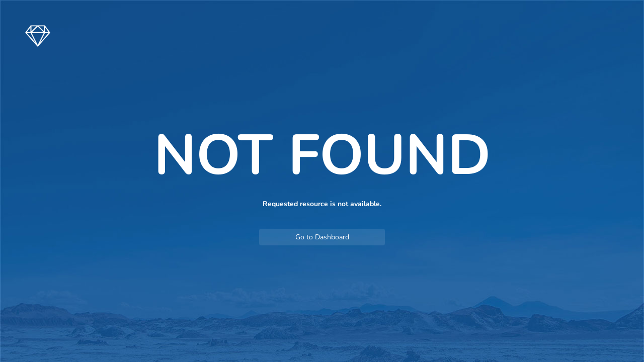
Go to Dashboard (322, 237)
